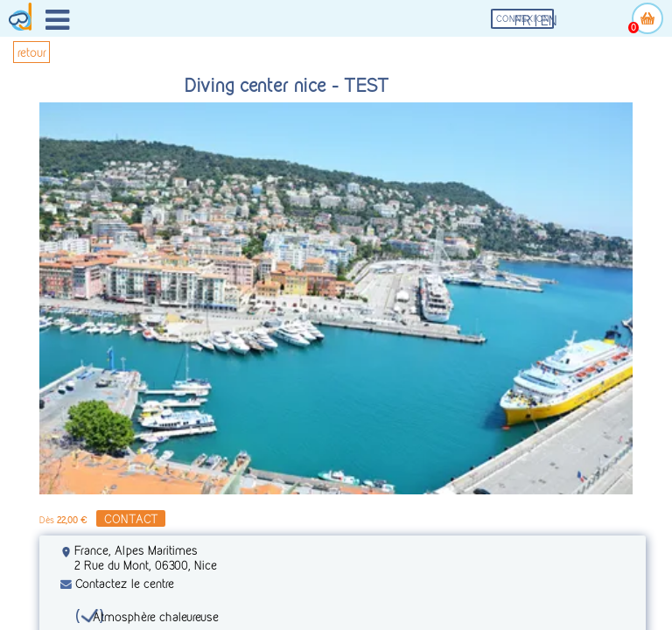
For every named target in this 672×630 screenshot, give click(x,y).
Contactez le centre (117, 583)
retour (32, 52)
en (549, 21)
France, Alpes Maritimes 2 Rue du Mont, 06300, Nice (146, 557)
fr (523, 21)
